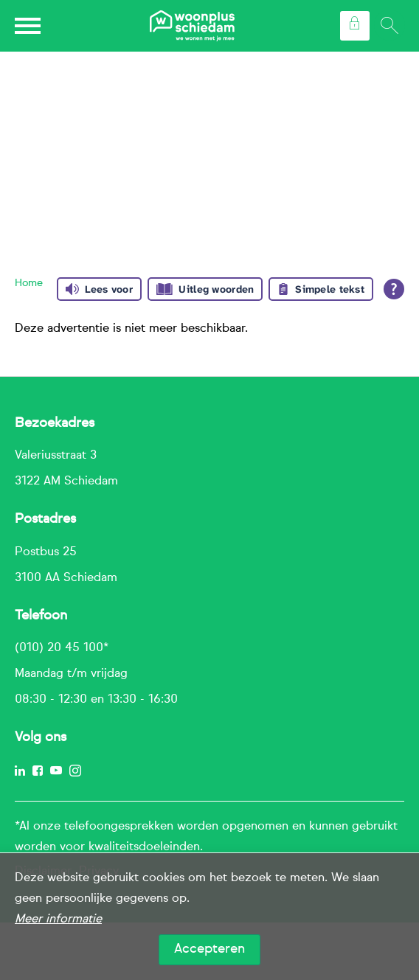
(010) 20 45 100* (62, 648)
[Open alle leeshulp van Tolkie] (394, 289)
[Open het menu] (30, 26)
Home (29, 283)
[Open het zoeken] (389, 26)
